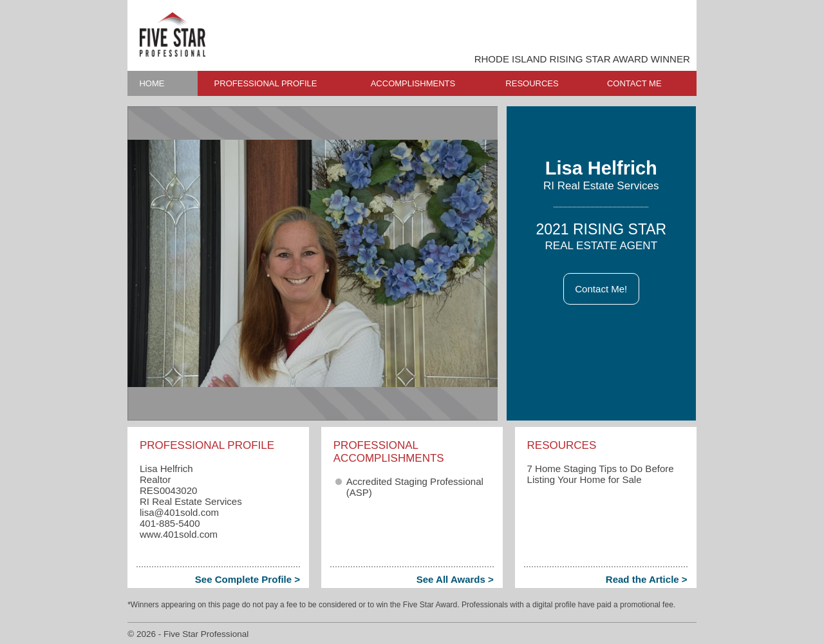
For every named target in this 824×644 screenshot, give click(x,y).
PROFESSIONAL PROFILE (266, 83)
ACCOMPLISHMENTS (413, 83)
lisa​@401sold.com (179, 512)
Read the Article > (647, 579)
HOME (152, 83)
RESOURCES (532, 83)
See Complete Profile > (248, 579)
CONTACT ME (634, 83)
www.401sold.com (179, 534)
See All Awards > (455, 579)
